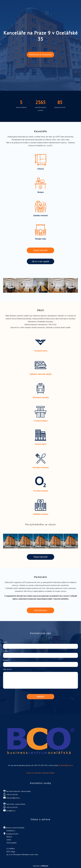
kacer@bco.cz (11, 811)
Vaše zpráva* (8, 669)
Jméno (5, 642)
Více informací (40, 610)
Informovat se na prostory (40, 54)
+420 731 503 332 (12, 807)
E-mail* (5, 651)
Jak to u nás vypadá (40, 261)
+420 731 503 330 (12, 795)
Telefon (6, 660)
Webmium (45, 866)
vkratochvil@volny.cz (66, 765)
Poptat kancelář (40, 250)
